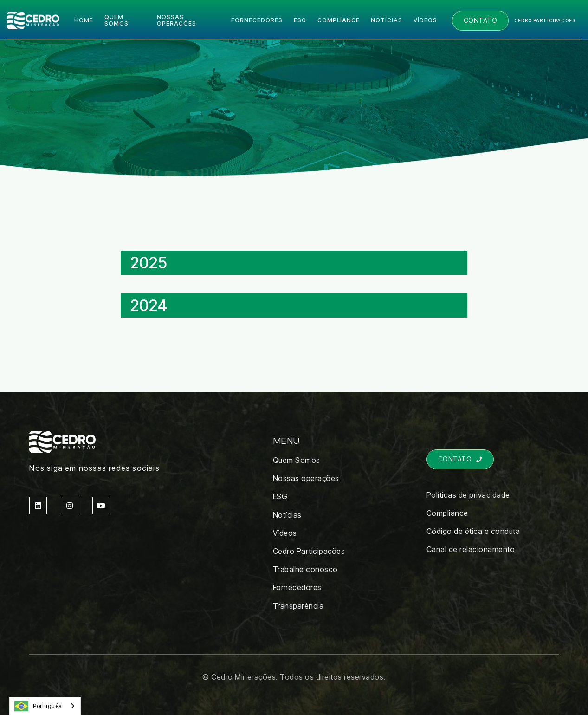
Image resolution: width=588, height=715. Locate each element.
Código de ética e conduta (473, 531)
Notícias (387, 20)
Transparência (298, 606)
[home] (33, 20)
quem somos (116, 20)
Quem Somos (297, 460)
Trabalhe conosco (305, 569)
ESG (300, 20)
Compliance (447, 513)
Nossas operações (177, 20)
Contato (481, 20)
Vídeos (425, 20)
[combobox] (45, 706)
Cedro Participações (309, 551)
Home (84, 20)
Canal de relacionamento (471, 549)
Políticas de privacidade (468, 495)
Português (38, 706)
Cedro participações (545, 20)
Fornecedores (257, 20)
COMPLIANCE (339, 20)
